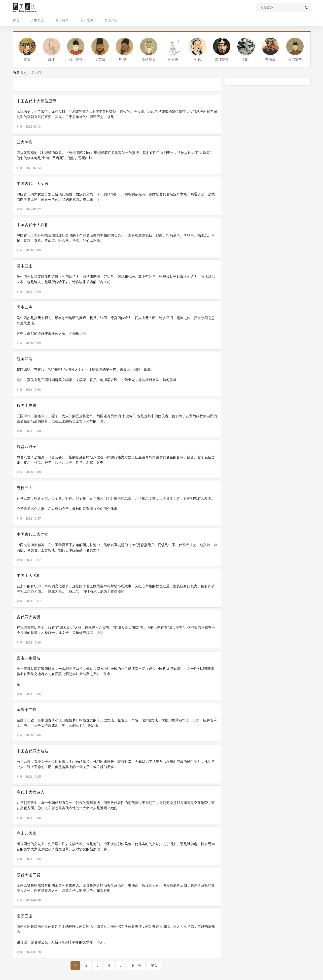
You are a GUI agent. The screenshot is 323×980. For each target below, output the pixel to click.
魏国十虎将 (27, 405)
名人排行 (111, 20)
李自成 (270, 59)
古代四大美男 (29, 617)
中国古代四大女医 (33, 184)
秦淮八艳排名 (29, 658)
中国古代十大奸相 (33, 225)
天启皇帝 (295, 59)
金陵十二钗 (27, 710)
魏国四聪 (25, 359)
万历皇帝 (76, 59)
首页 (16, 20)
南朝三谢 (25, 916)
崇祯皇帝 (222, 59)
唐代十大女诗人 (31, 792)
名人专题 (87, 20)
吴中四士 (25, 266)
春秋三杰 (25, 488)
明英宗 (100, 59)
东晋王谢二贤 (29, 875)
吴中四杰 (25, 307)
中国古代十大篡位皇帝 (36, 101)
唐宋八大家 (27, 833)
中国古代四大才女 (33, 534)
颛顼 (51, 59)
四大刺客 (25, 142)
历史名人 (37, 20)
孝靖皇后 (149, 59)
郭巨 (246, 59)
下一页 (136, 965)
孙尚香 (173, 59)
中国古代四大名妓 (33, 751)
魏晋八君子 (27, 447)
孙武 (197, 59)
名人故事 (62, 20)
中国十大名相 (29, 576)
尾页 (154, 965)
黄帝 (27, 59)
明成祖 (124, 59)
